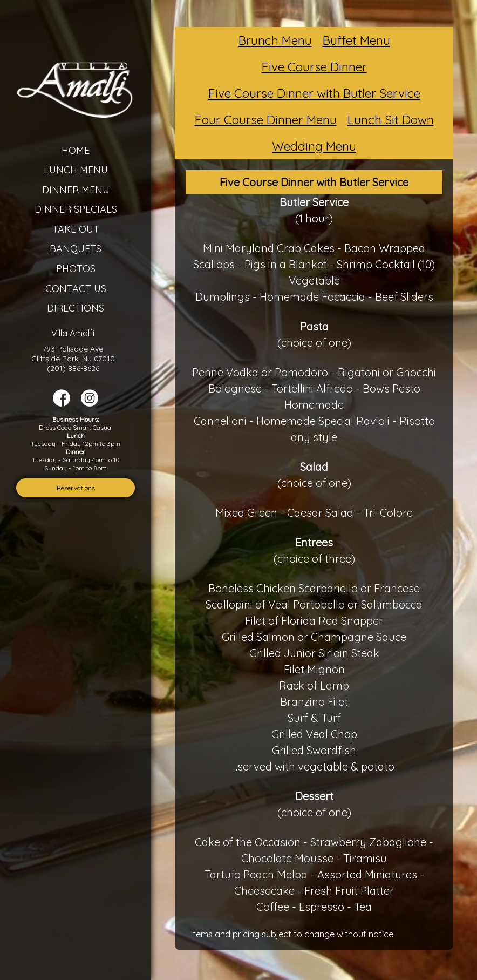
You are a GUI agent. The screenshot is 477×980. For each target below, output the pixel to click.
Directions (76, 308)
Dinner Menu (76, 190)
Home (76, 150)
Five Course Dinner (314, 67)
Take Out (76, 229)
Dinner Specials (76, 209)
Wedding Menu (314, 146)
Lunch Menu (76, 170)
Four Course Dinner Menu (266, 120)
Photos (76, 269)
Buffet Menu (356, 40)
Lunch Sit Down (391, 120)
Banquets (76, 249)
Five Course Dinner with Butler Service (314, 93)
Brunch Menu (275, 40)
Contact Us (76, 289)
